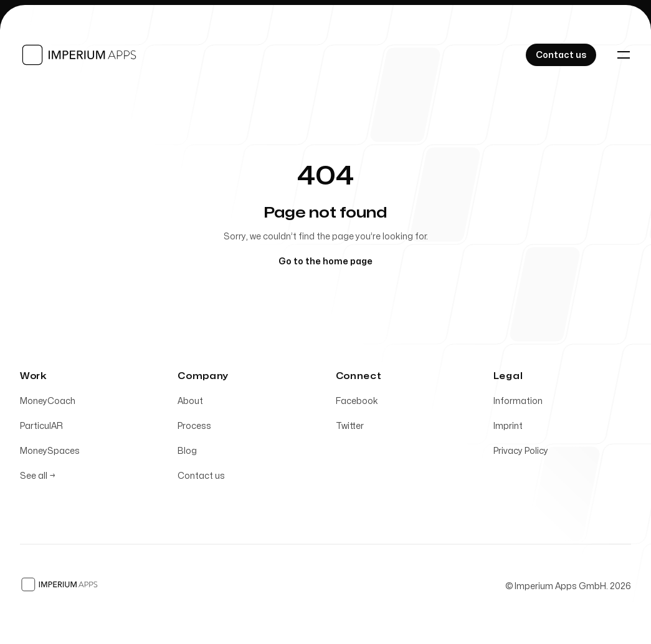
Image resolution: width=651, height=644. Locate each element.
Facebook (357, 404)
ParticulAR (41, 429)
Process (194, 429)
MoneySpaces (50, 454)
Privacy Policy (521, 454)
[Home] (80, 55)
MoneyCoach (48, 404)
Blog (187, 454)
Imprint (508, 429)
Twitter (350, 429)
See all (38, 478)
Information (518, 404)
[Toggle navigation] (624, 55)
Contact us (201, 478)
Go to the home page (325, 262)
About (190, 404)
